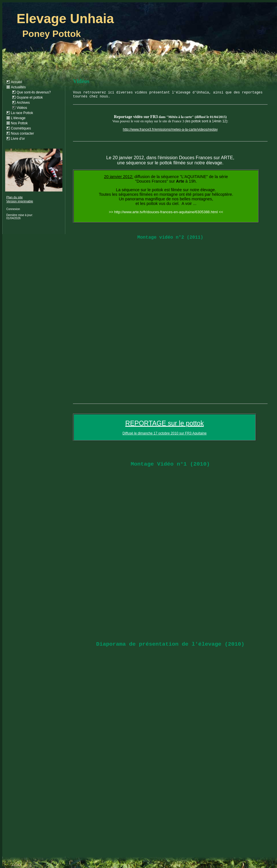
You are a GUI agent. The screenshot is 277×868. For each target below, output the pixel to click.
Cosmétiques (21, 128)
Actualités (18, 87)
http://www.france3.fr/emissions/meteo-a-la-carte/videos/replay (170, 129)
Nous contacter (22, 133)
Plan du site (14, 197)
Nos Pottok (19, 123)
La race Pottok (22, 113)
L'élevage (18, 118)
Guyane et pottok (30, 97)
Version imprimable (20, 201)
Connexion (13, 209)
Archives (23, 103)
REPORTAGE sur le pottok (165, 423)
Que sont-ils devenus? (34, 92)
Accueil (16, 82)
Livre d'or (18, 139)
